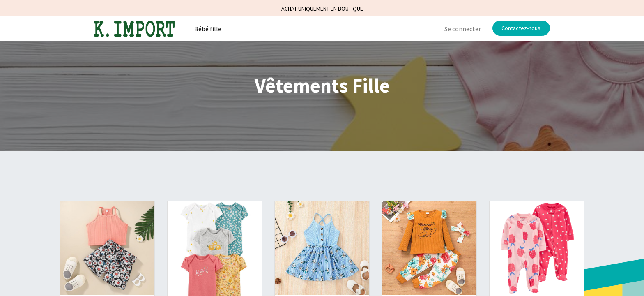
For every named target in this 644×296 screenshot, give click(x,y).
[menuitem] (208, 29)
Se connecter (463, 29)
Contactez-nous (521, 28)
